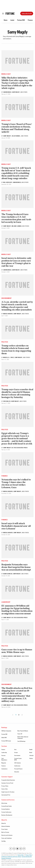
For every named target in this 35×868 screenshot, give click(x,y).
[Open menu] (3, 14)
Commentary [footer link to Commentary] (4, 769)
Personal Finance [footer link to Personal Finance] (18, 769)
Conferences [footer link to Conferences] (17, 766)
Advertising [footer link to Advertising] (4, 803)
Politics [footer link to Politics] (31, 758)
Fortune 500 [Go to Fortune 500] (21, 20)
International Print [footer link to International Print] (6, 795)
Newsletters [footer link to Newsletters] (4, 760)
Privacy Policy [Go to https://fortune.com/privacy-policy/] (29, 855)
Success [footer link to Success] (3, 755)
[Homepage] (10, 14)
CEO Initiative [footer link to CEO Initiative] (18, 763)
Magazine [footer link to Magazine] (4, 763)
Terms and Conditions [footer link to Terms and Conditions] (7, 838)
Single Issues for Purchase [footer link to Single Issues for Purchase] (8, 792)
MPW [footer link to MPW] (16, 760)
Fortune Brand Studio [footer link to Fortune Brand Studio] (7, 806)
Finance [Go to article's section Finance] (5, 476)
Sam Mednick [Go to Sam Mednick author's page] (7, 92)
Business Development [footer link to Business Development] (7, 815)
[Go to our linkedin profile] (17, 849)
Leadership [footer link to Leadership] (4, 752)
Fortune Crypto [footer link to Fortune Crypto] (18, 758)
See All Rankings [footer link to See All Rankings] (22, 741)
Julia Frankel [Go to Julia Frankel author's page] (16, 136)
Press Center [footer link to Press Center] (5, 829)
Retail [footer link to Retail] (31, 752)
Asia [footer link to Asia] (15, 749)
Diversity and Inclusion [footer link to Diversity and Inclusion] (7, 835)
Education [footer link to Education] (17, 772)
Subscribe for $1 (27, 14)
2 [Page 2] (19, 715)
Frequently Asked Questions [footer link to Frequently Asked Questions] (8, 780)
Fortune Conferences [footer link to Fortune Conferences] (6, 812)
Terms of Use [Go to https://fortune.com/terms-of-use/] (20, 855)
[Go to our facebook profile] (11, 849)
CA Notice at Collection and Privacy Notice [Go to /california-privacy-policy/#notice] (11, 856)
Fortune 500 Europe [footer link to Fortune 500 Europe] (6, 741)
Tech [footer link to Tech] (3, 758)
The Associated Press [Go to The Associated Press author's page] (21, 448)
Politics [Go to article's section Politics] (5, 342)
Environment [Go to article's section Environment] (7, 298)
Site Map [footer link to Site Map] (4, 841)
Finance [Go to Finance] (30, 20)
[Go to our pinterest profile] (24, 849)
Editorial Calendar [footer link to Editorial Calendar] (6, 826)
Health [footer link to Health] (31, 749)
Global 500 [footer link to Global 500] (4, 737)
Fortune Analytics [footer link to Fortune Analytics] (6, 809)
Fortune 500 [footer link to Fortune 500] (4, 734)
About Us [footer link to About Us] (4, 823)
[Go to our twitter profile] (14, 849)
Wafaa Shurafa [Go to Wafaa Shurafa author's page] (8, 314)
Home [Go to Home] (6, 20)
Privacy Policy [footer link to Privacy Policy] (5, 786)
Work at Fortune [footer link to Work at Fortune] (5, 832)
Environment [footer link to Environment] (17, 755)
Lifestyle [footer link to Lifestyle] (31, 755)
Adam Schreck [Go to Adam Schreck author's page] (8, 574)
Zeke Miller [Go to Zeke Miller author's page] (7, 401)
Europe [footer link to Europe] (16, 752)
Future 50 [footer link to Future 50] (20, 734)
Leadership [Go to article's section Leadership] (6, 602)
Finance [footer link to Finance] (3, 749)
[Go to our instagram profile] (21, 849)
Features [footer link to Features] (4, 766)
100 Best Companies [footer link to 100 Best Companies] (6, 731)
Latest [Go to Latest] (12, 20)
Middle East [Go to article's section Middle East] (6, 74)
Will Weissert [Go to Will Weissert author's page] (8, 182)
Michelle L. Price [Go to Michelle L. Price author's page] (9, 357)
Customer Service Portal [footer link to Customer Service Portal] (7, 783)
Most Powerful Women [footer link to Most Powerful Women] (23, 731)
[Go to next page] (22, 715)
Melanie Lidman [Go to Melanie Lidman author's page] (17, 226)
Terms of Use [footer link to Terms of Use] (5, 789)
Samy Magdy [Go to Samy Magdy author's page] (16, 92)
